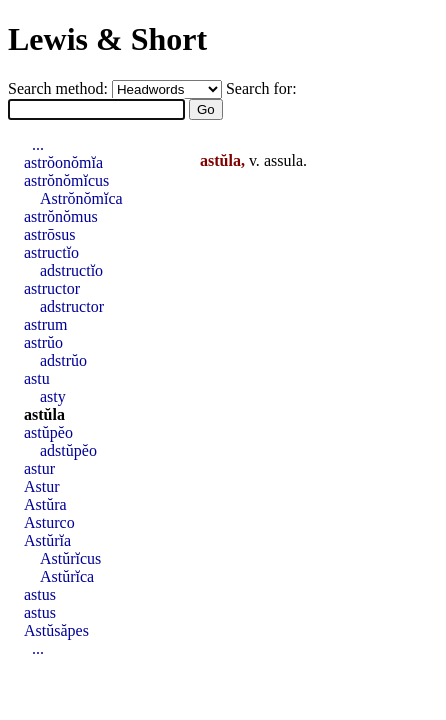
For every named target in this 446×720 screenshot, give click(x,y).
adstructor (72, 306)
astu (37, 378)
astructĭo (51, 252)
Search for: (261, 88)
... (38, 144)
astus (40, 594)
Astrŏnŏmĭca (81, 198)
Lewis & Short (107, 39)
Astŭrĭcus (70, 558)
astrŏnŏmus (61, 216)
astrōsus (50, 234)
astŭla (44, 414)
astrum (46, 324)
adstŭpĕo (68, 450)
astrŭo (43, 342)
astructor (52, 288)
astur (39, 468)
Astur (42, 486)
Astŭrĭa (47, 540)
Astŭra (45, 504)
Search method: (60, 88)
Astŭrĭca (67, 576)
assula (283, 160)
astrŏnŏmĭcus (66, 180)
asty (53, 396)
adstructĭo (71, 270)
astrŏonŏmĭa (63, 162)
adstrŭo (63, 360)
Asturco (49, 522)
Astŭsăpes (56, 630)
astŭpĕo (48, 432)
